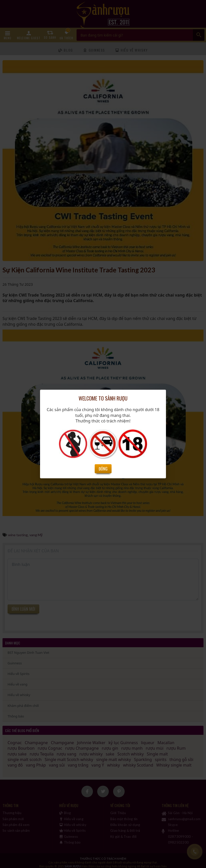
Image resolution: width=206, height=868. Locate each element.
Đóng (103, 469)
